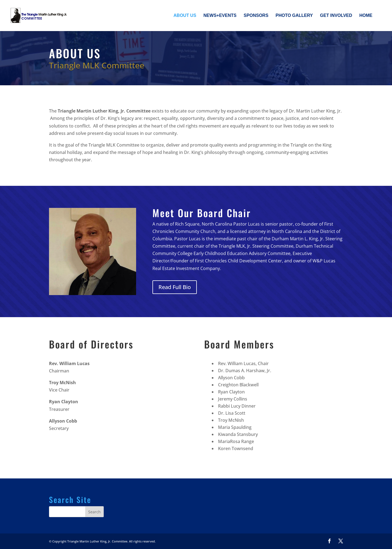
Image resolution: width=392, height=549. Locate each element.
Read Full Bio (175, 287)
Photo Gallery (294, 16)
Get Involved (336, 16)
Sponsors (256, 16)
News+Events (220, 16)
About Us (185, 16)
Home (366, 16)
